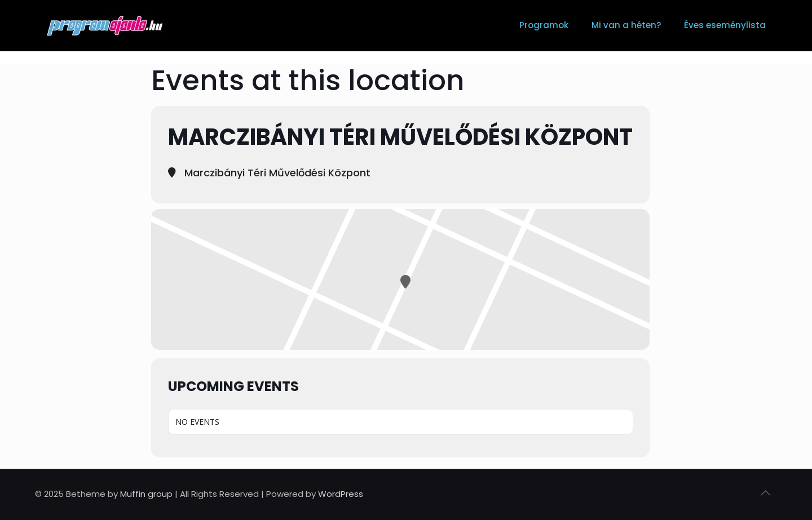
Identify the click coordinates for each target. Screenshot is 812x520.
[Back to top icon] (765, 493)
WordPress (341, 494)
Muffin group (146, 494)
